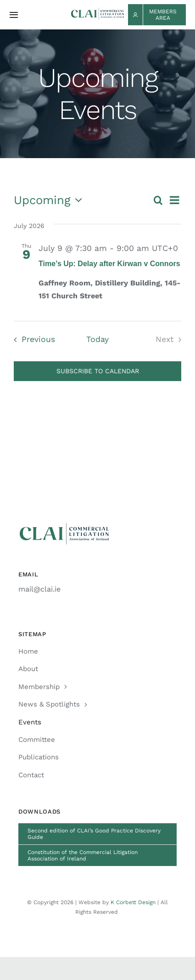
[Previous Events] (32, 339)
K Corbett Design (133, 902)
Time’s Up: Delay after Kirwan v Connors (109, 264)
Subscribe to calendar (98, 371)
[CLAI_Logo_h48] (97, 11)
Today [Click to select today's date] (97, 339)
